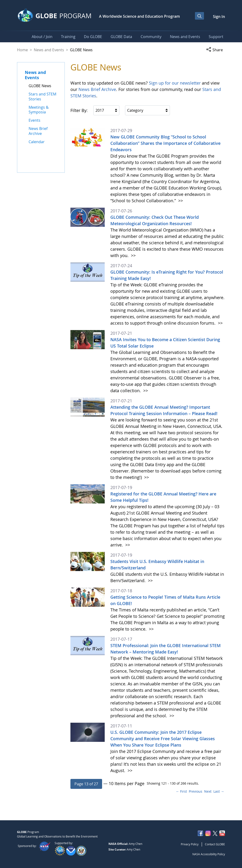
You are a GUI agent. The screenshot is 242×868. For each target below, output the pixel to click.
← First (181, 791)
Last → (219, 791)
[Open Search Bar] (199, 16)
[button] (216, 50)
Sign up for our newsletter (175, 83)
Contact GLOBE (215, 844)
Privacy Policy (190, 844)
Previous (196, 791)
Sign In (219, 17)
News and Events (49, 50)
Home (22, 50)
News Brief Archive (97, 89)
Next (208, 791)
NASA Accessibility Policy (209, 854)
